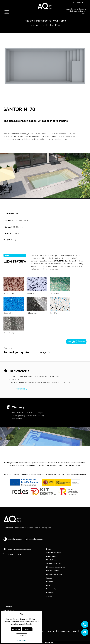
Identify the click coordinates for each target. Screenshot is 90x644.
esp (77, 2)
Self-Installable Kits (53, 563)
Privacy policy (50, 631)
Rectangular (8, 607)
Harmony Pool (51, 556)
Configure (22, 635)
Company (50, 592)
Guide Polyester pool (54, 574)
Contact (49, 596)
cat (73, 2)
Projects (49, 578)
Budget (45, 352)
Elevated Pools (52, 560)
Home (48, 549)
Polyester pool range (54, 553)
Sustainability (51, 589)
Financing (50, 582)
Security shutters (53, 571)
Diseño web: (45, 642)
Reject (27, 629)
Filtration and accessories (56, 567)
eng (82, 2)
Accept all (16, 629)
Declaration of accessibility (67, 631)
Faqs (48, 585)
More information (19, 389)
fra (86, 2)
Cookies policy (22, 640)
